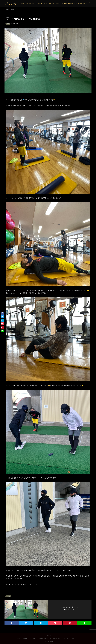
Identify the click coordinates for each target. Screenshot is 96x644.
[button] (90, 4)
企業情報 (25, 638)
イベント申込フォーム (73, 638)
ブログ (8, 24)
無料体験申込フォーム (59, 638)
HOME (19, 638)
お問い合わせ (33, 638)
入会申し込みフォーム (45, 638)
